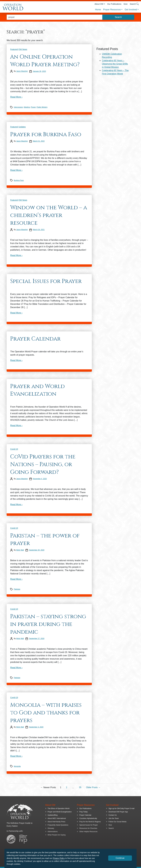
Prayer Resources (112, 10)
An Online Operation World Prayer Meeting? (45, 61)
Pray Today (83, 812)
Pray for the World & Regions (90, 822)
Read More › (16, 97)
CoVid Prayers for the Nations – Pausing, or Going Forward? (43, 464)
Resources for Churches (88, 828)
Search (111, 828)
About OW (99, 4)
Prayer (33, 107)
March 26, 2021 (39, 230)
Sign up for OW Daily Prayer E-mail (121, 809)
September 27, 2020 (37, 639)
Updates (22, 127)
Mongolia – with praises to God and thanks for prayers (46, 713)
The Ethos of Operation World (59, 809)
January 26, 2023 (39, 71)
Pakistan (17, 589)
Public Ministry (42, 107)
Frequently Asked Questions (58, 825)
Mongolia (17, 766)
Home (98, 10)
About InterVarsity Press (57, 822)
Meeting (27, 107)
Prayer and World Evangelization (37, 390)
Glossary (51, 828)
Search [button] (134, 4)
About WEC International (57, 818)
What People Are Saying (57, 835)
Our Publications (114, 4)
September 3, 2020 (36, 727)
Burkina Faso (19, 180)
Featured (14, 49)
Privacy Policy (59, 858)
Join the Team (114, 818)
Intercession (18, 107)
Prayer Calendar (35, 339)
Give (126, 4)
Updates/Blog (53, 815)
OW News (23, 49)
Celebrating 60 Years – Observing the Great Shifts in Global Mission (115, 64)
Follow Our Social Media (117, 822)
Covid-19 (14, 449)
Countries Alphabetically (88, 818)
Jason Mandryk (22, 71)
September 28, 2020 (37, 550)
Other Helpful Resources (88, 832)
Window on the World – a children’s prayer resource (49, 215)
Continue (120, 858)
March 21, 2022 (39, 141)
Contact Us (113, 815)
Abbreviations (53, 832)
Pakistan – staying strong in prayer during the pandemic (48, 624)
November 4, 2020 (40, 479)
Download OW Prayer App (118, 812)
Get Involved (131, 10)
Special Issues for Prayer (46, 281)
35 (80, 787)
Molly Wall (20, 550)
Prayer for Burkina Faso (46, 135)
